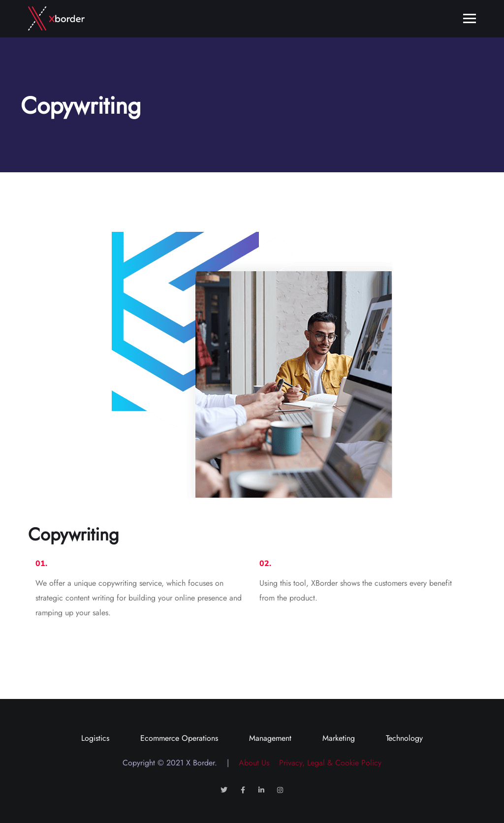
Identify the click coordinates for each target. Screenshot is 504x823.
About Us (250, 763)
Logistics (95, 738)
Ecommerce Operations (179, 738)
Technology (404, 738)
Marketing (339, 738)
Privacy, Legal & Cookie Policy (327, 763)
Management (270, 738)
